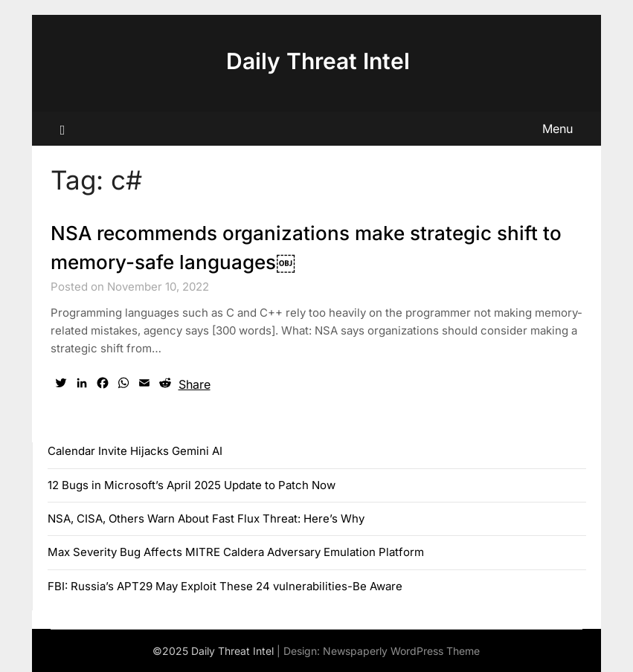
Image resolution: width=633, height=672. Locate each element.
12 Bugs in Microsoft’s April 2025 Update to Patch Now (192, 485)
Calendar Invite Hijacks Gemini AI (135, 451)
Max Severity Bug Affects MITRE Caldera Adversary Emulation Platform (236, 552)
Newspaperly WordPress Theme (401, 651)
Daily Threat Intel (318, 61)
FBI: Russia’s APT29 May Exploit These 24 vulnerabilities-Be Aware (225, 586)
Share (195, 384)
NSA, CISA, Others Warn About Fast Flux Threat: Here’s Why (206, 518)
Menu (558, 129)
